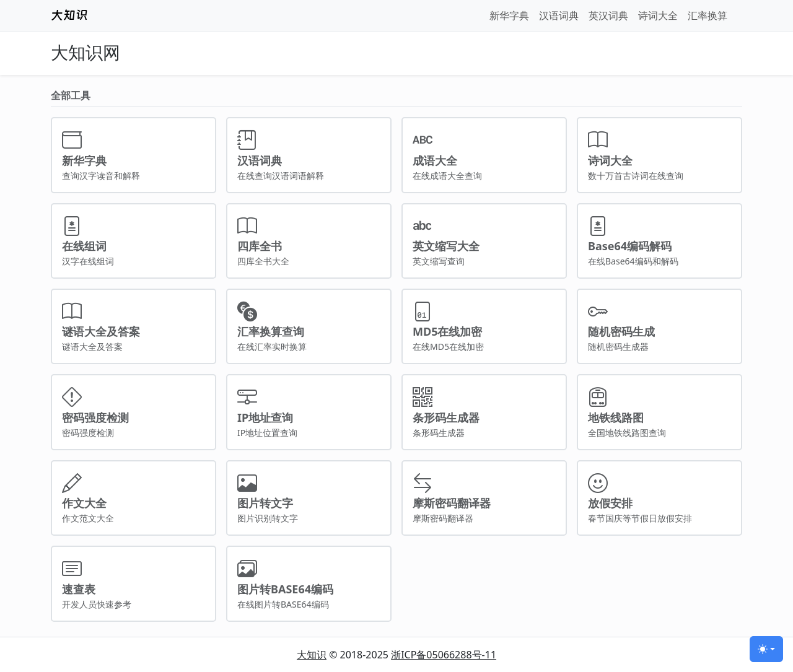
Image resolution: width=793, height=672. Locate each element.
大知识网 (85, 53)
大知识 (312, 655)
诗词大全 (658, 15)
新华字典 (509, 15)
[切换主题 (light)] (766, 649)
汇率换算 (708, 15)
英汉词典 (608, 15)
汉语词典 (559, 15)
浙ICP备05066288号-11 (444, 655)
